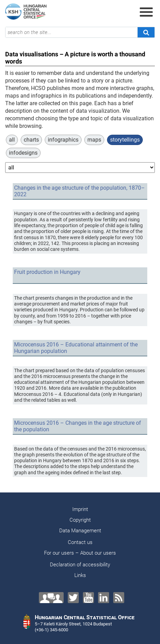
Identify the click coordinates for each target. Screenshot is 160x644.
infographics (63, 140)
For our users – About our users (80, 553)
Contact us (80, 542)
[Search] (146, 32)
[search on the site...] (71, 32)
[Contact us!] (51, 598)
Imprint (80, 509)
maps (94, 140)
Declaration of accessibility (80, 565)
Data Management (80, 531)
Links (80, 575)
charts (31, 140)
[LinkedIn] (104, 598)
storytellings (125, 140)
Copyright (80, 520)
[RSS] (119, 598)
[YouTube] (88, 598)
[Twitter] (73, 598)
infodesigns (23, 153)
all (12, 140)
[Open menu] (146, 12)
